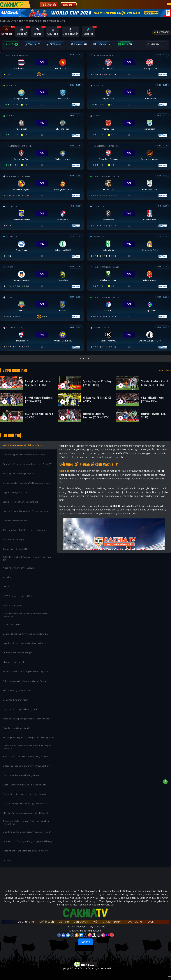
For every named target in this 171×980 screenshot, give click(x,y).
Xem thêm (85, 358)
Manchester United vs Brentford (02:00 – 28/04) (96, 416)
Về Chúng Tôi (26, 922)
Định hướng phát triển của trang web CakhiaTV (24, 455)
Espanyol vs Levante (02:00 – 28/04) (155, 416)
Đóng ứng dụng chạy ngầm (16, 700)
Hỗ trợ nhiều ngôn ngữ (13, 540)
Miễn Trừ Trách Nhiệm (107, 922)
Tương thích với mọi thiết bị (16, 549)
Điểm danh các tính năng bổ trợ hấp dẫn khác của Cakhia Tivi (26, 615)
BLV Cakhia (56, 44)
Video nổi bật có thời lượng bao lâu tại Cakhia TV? (25, 851)
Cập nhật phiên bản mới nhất (16, 728)
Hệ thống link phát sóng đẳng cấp (19, 474)
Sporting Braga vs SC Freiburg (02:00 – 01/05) (97, 383)
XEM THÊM (164, 370)
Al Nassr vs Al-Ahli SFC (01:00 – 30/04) (97, 399)
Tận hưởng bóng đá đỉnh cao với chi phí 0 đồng (25, 530)
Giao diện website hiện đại (15, 521)
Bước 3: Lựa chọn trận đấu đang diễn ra (21, 775)
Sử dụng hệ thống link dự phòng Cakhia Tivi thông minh (28, 738)
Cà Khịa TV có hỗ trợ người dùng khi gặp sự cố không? (27, 841)
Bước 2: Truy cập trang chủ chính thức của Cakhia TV (27, 766)
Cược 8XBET (69, 5)
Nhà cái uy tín (49, 5)
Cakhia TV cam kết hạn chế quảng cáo (20, 502)
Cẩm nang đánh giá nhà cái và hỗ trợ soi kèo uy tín (26, 511)
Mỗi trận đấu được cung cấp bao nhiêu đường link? (26, 813)
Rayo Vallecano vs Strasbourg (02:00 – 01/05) (39, 399)
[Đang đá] (42, 65)
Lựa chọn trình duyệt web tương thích (20, 709)
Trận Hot (33, 44)
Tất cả (125, 44)
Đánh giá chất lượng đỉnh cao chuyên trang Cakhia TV (28, 464)
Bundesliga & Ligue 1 (13, 606)
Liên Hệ (64, 922)
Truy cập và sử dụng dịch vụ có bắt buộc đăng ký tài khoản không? (26, 822)
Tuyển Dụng (134, 922)
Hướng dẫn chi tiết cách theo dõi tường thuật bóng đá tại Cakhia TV (28, 747)
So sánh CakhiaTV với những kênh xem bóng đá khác (27, 672)
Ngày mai (102, 44)
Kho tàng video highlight (14, 662)
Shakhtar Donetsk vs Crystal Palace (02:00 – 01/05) (155, 383)
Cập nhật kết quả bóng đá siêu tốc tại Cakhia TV (24, 643)
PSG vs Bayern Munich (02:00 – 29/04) (39, 416)
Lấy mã (86, 942)
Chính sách (47, 922)
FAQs (150, 922)
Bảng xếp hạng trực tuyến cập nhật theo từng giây (26, 634)
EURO (6, 587)
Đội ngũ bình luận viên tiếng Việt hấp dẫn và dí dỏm (27, 483)
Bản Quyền (81, 922)
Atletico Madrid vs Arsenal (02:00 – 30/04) (154, 399)
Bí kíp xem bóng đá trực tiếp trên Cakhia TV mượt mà (27, 681)
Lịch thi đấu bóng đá (12, 624)
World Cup (8, 577)
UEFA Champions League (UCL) (18, 596)
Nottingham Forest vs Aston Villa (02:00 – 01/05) (38, 383)
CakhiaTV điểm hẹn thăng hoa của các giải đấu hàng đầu (27, 558)
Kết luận (7, 860)
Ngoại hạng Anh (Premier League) (19, 568)
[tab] (6, 32)
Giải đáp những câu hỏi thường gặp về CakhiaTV (25, 804)
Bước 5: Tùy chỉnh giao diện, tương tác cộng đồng (26, 794)
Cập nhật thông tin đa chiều (16, 492)
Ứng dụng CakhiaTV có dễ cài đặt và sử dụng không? (27, 832)
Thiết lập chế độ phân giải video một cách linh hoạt (26, 719)
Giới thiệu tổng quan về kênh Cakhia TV (23, 445)
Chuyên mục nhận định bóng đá (18, 653)
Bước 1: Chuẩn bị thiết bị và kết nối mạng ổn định (25, 756)
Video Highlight (15, 370)
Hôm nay (79, 44)
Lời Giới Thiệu (13, 435)
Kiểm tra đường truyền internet (17, 690)
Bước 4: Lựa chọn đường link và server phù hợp (25, 785)
